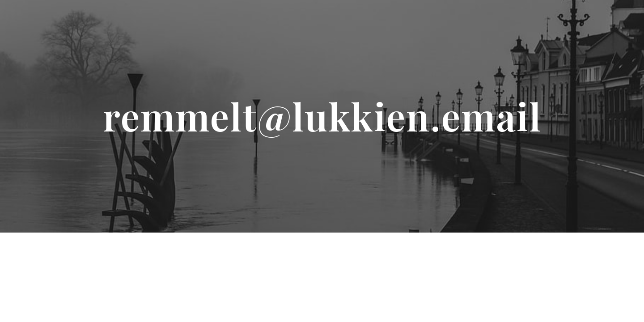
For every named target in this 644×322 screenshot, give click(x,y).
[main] (322, 116)
